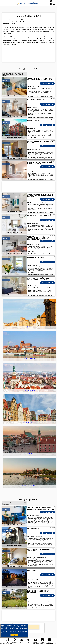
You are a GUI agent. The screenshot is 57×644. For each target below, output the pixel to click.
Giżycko (5, 572)
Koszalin (5, 509)
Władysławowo (7, 530)
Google (26, 625)
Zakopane (5, 551)
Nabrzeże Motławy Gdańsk (28, 626)
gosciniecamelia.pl (28, 3)
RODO (3, 633)
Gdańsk (5, 81)
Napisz (55, 643)
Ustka (4, 593)
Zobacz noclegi (47, 83)
